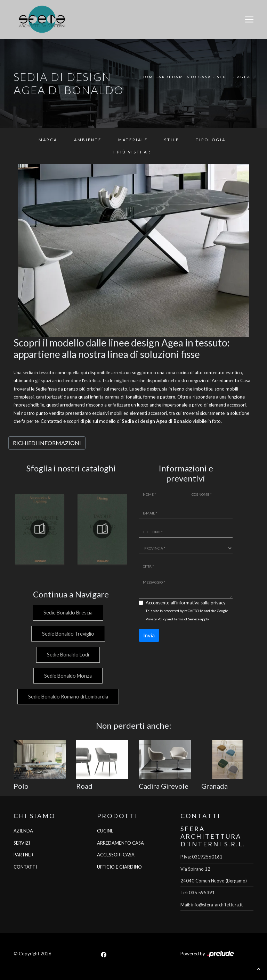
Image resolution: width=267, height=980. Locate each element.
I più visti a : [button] (132, 152)
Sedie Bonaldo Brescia (68, 613)
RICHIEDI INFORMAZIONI (47, 443)
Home (149, 77)
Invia (149, 635)
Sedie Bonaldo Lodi (68, 655)
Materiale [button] (133, 140)
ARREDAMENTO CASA (120, 843)
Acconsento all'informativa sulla (186, 603)
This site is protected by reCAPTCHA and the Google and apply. (187, 615)
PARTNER (23, 855)
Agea (244, 77)
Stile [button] (172, 140)
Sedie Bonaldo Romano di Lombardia (67, 697)
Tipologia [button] (211, 140)
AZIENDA (23, 831)
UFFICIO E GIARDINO (119, 867)
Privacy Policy (156, 619)
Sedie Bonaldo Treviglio (67, 634)
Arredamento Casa (185, 77)
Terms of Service (187, 619)
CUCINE (105, 831)
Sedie (224, 77)
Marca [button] (48, 140)
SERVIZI (22, 843)
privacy (218, 603)
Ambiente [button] (88, 140)
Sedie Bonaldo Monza (68, 676)
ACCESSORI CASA (116, 855)
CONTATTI (25, 867)
